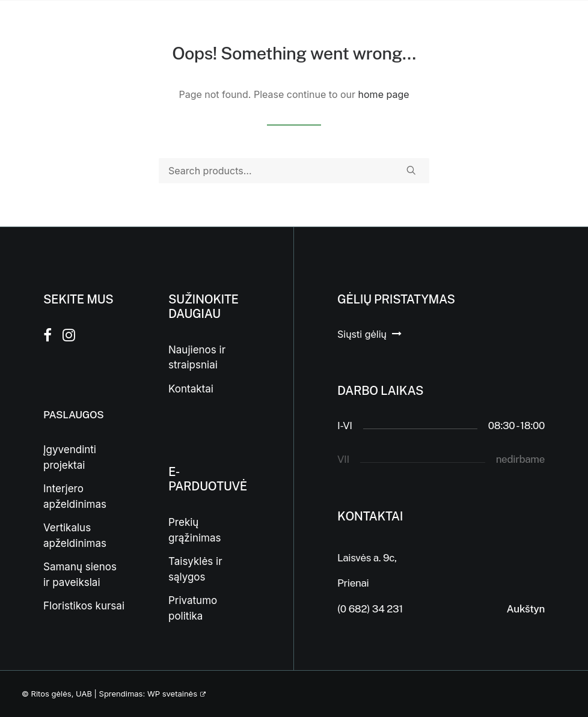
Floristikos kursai (84, 606)
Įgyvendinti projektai (70, 457)
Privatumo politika (193, 608)
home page (384, 94)
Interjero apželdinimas (75, 496)
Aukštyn (526, 609)
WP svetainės (172, 694)
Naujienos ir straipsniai (197, 358)
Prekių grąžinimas (194, 530)
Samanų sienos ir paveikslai (80, 575)
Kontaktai (191, 389)
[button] (411, 170)
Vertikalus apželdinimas (75, 535)
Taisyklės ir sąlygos (195, 569)
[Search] (294, 171)
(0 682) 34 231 (370, 609)
